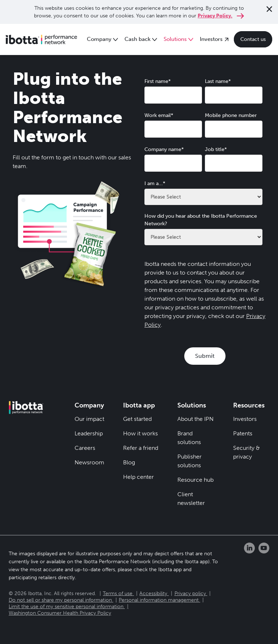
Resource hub (195, 480)
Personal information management (159, 600)
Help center (138, 477)
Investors (245, 419)
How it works (140, 433)
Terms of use (118, 593)
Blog (129, 462)
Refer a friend (141, 448)
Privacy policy (190, 593)
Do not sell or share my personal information (60, 600)
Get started (137, 419)
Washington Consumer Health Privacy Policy (60, 613)
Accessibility (153, 593)
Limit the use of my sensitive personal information (66, 607)
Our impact (89, 419)
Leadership (89, 433)
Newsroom (89, 462)
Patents (243, 433)
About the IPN (195, 419)
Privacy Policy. (215, 16)
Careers (85, 448)
